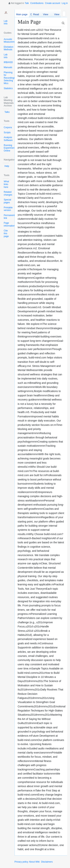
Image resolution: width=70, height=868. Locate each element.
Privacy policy (21, 862)
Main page (22, 14)
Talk (27, 3)
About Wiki (34, 862)
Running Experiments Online (10, 148)
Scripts (7, 132)
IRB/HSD (8, 62)
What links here (6, 184)
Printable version (8, 209)
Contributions (37, 3)
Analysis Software (8, 139)
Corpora (8, 127)
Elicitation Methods (8, 48)
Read (36, 14)
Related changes (8, 193)
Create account (53, 3)
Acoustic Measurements (11, 41)
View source (46, 15)
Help (7, 166)
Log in (65, 3)
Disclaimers (47, 862)
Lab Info (6, 22)
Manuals (8, 67)
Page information (9, 224)
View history (56, 15)
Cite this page (6, 233)
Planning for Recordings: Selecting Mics (10, 78)
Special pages (7, 201)
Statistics (8, 88)
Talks (7, 112)
